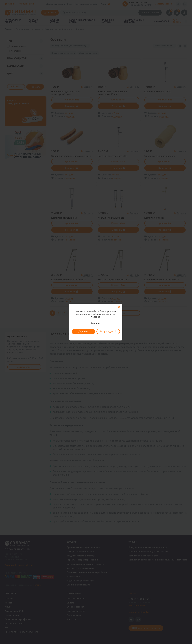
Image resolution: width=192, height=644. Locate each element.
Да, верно (83, 331)
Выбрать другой (108, 331)
